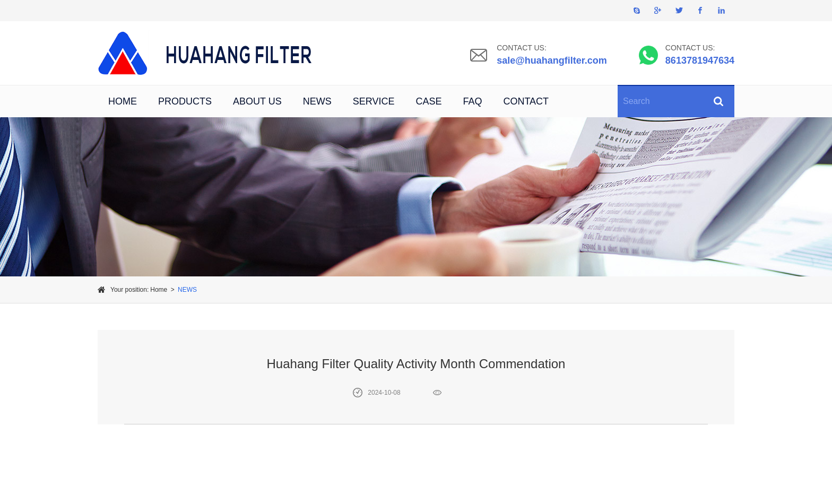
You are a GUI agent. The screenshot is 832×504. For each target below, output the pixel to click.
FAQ (472, 101)
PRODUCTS (185, 101)
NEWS (317, 101)
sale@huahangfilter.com (552, 60)
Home (159, 290)
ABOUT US (257, 101)
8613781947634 (700, 60)
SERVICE (374, 101)
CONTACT (526, 101)
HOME (123, 101)
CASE (428, 101)
